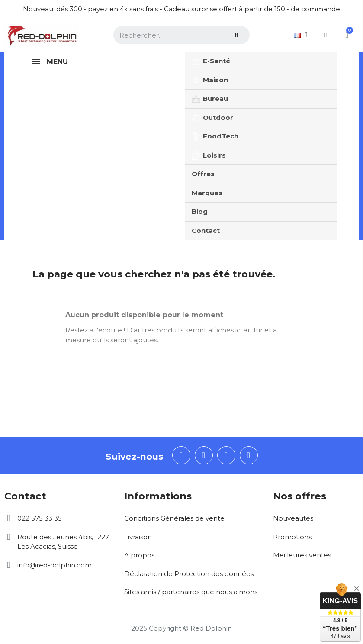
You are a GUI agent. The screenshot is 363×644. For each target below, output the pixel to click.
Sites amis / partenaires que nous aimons (191, 592)
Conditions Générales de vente (174, 518)
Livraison (138, 537)
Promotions (292, 537)
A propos (139, 555)
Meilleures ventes (302, 555)
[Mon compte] (325, 35)
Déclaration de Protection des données (189, 574)
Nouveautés (293, 518)
